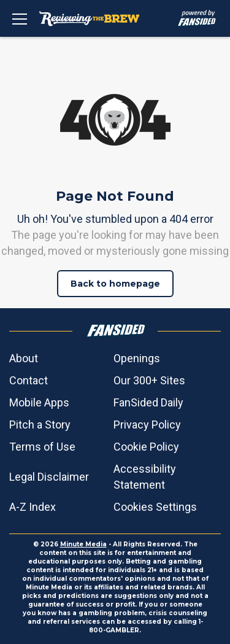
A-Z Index (33, 507)
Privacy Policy (147, 425)
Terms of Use (42, 447)
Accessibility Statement (145, 477)
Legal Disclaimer (49, 477)
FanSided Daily (148, 402)
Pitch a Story (40, 425)
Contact (29, 380)
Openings (137, 358)
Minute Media (83, 544)
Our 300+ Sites (149, 380)
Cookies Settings (155, 507)
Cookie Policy (146, 447)
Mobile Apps (39, 402)
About (24, 358)
